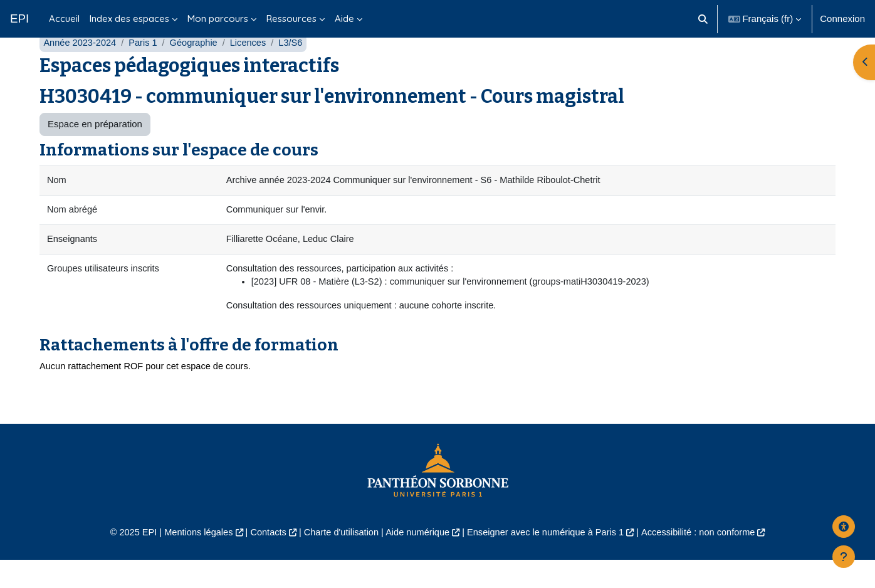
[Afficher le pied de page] (844, 557)
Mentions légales (191, 560)
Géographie (197, 67)
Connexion (842, 18)
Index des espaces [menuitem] (129, 18)
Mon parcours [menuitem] (218, 18)
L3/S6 (297, 67)
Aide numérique (417, 560)
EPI (19, 18)
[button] (703, 19)
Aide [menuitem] (344, 18)
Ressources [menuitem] (291, 18)
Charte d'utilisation (338, 560)
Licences (253, 67)
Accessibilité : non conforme (707, 560)
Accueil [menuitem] (64, 18)
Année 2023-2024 (81, 67)
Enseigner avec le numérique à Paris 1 (549, 560)
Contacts (263, 560)
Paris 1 (146, 67)
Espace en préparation (95, 149)
